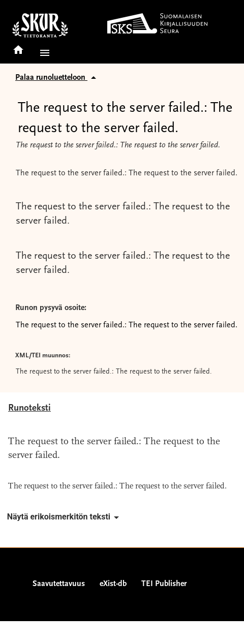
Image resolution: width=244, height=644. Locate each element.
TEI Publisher (164, 584)
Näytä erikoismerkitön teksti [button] (65, 517)
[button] (43, 53)
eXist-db (113, 584)
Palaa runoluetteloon (57, 78)
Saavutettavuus (59, 584)
